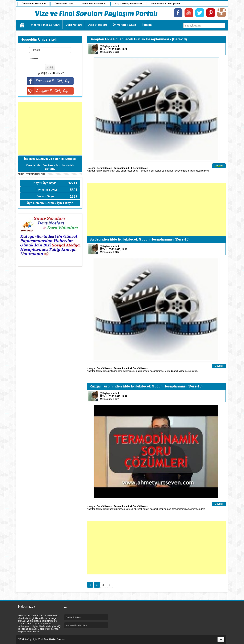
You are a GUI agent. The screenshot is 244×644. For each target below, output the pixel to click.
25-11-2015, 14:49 (118, 249)
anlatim (191, 171)
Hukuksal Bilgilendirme (77, 625)
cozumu (200, 171)
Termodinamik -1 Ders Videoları (131, 168)
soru (206, 171)
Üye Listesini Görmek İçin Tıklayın (50, 203)
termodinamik (169, 171)
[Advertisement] (50, 128)
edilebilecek (129, 371)
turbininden (119, 509)
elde (118, 171)
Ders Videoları (104, 168)
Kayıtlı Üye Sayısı (45, 183)
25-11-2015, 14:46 (118, 396)
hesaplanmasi (147, 171)
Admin (117, 46)
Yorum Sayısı (46, 196)
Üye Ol (40, 73)
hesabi (158, 171)
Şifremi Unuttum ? (55, 73)
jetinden (113, 371)
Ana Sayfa (22, 25)
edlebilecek (127, 171)
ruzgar (110, 509)
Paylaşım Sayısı (46, 190)
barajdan (111, 171)
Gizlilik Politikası (73, 617)
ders (185, 171)
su (108, 371)
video (179, 171)
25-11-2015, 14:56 (118, 49)
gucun (136, 171)
